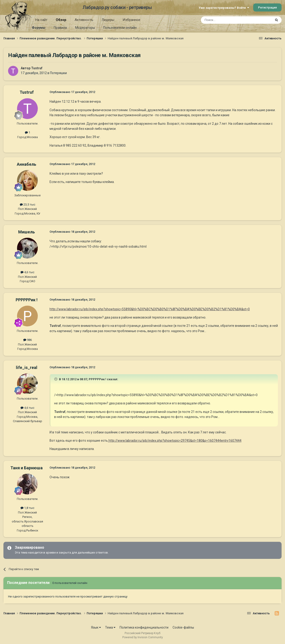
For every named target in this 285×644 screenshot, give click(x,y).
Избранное (131, 20)
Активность (84, 20)
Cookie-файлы (183, 627)
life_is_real (27, 367)
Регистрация (267, 7)
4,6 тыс (27, 272)
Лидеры (108, 20)
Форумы (39, 28)
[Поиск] (226, 20)
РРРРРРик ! (27, 300)
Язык (96, 627)
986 (28, 340)
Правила (60, 28)
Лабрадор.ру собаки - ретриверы (117, 7)
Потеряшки (58, 73)
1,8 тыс (27, 508)
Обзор (61, 21)
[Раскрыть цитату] (56, 379)
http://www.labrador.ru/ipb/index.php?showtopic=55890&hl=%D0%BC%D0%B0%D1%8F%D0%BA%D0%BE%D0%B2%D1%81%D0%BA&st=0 (150, 309)
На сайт (41, 20)
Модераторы (85, 28)
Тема (110, 627)
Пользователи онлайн (120, 28)
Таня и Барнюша (26, 468)
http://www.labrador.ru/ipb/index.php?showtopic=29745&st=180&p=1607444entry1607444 (175, 441)
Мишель (26, 232)
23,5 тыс (28, 205)
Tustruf (37, 68)
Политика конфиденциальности (144, 627)
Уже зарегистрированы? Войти (224, 8)
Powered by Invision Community (143, 637)
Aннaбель (26, 164)
